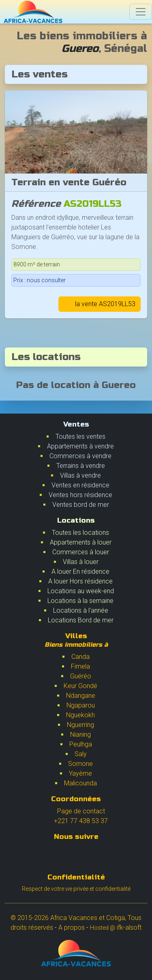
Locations (76, 520)
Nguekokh (80, 715)
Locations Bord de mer (81, 620)
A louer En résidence (80, 571)
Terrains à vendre (81, 466)
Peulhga (81, 744)
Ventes (76, 424)
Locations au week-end (81, 591)
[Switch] (141, 12)
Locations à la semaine (80, 601)
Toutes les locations (80, 533)
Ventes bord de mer (81, 505)
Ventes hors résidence (80, 495)
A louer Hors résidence (80, 581)
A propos (72, 927)
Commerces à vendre (80, 456)
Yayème (80, 773)
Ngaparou (81, 705)
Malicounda (80, 783)
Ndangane (81, 696)
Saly (81, 754)
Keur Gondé (80, 686)
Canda (80, 657)
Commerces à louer (81, 552)
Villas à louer (81, 562)
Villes (76, 640)
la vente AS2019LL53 (100, 304)
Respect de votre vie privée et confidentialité (76, 889)
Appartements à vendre (80, 446)
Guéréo (81, 676)
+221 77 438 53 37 (76, 821)
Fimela (80, 666)
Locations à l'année (81, 610)
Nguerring (80, 725)
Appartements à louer (81, 542)
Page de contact (76, 811)
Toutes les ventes (80, 436)
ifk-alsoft (116, 927)
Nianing (80, 734)
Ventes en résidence (80, 485)
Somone (80, 764)
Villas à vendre (80, 475)
